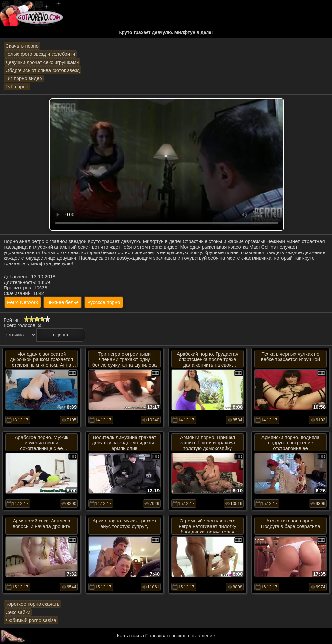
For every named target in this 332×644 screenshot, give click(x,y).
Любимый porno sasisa (31, 620)
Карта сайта (131, 635)
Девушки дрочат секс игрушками (42, 62)
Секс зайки (18, 612)
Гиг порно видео (24, 78)
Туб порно (17, 86)
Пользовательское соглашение (180, 635)
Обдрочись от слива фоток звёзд (43, 70)
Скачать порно (22, 46)
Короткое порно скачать (32, 604)
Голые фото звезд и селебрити (40, 54)
